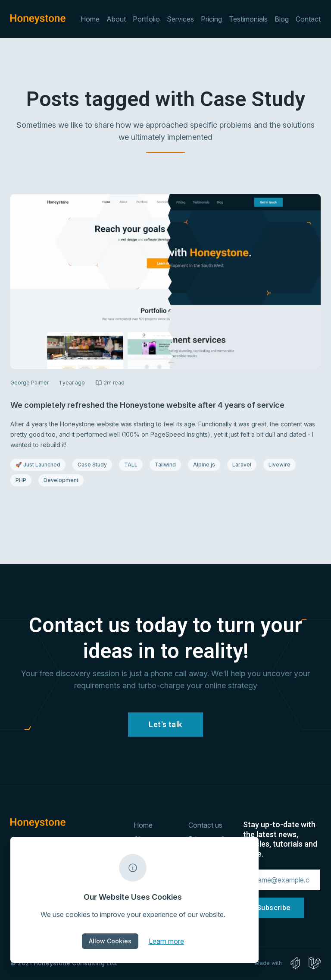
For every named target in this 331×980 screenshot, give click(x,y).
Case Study (95, 464)
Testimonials (248, 19)
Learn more (166, 941)
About (116, 19)
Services (180, 19)
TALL (133, 464)
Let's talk (165, 724)
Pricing (211, 19)
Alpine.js (206, 464)
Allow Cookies (110, 941)
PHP (23, 480)
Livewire (282, 464)
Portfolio (146, 19)
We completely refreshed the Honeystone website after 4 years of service (147, 405)
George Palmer (30, 383)
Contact (308, 19)
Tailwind (168, 464)
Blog (282, 19)
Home (90, 19)
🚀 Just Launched (38, 464)
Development (61, 480)
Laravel (244, 464)
